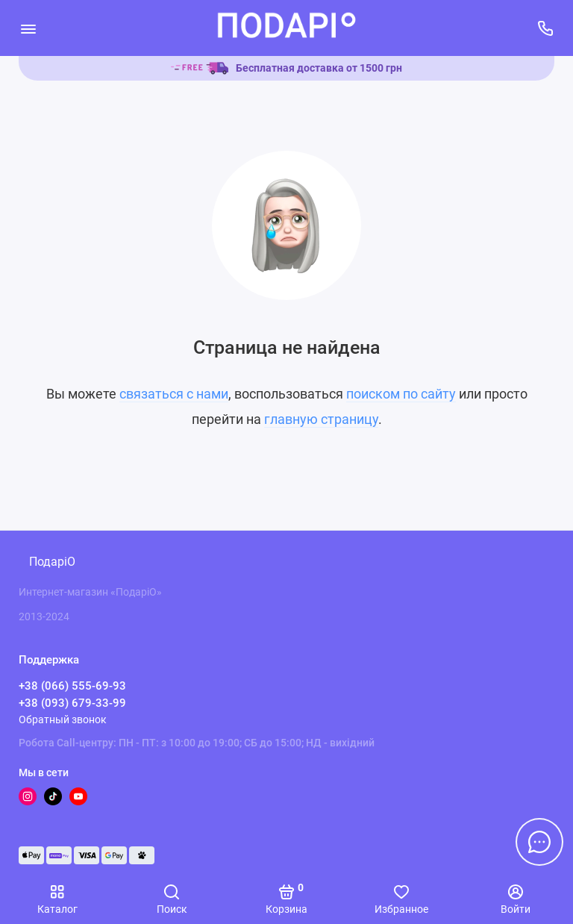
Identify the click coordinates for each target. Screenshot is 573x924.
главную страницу (321, 419)
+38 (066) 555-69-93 (72, 686)
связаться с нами (174, 394)
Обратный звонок (63, 719)
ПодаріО (52, 562)
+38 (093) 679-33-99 (72, 703)
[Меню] (28, 28)
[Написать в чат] (539, 842)
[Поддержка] (545, 28)
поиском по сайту (401, 394)
